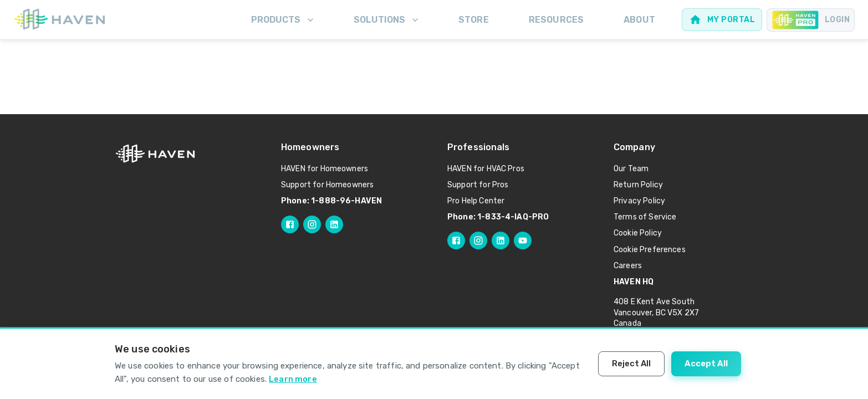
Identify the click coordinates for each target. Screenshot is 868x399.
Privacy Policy (639, 201)
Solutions (387, 20)
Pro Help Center (476, 201)
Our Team (631, 169)
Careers (628, 266)
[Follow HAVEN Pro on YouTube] (523, 241)
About (639, 20)
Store (474, 20)
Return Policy (638, 185)
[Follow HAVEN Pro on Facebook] (456, 241)
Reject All (631, 364)
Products (284, 20)
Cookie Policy (638, 233)
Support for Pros (478, 185)
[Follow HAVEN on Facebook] (290, 224)
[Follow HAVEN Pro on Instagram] (478, 241)
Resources (556, 20)
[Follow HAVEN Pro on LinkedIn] (501, 241)
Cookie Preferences (650, 250)
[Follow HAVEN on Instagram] (312, 224)
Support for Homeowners (327, 185)
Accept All (706, 364)
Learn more (293, 379)
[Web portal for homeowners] (722, 20)
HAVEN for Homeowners (325, 169)
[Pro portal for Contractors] (811, 20)
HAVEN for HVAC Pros (486, 169)
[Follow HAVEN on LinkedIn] (334, 224)
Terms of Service (645, 217)
